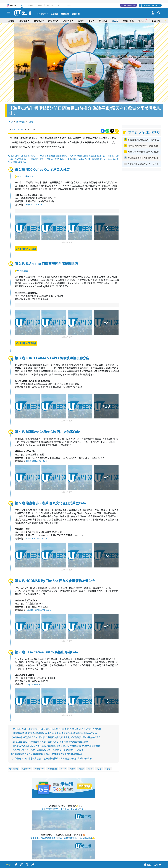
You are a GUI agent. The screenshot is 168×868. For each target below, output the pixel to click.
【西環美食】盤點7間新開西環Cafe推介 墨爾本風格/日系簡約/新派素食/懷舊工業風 (49, 741)
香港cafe (27, 769)
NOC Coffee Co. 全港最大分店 (23, 156)
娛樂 (80, 21)
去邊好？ (143, 21)
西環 (108, 769)
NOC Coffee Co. (24, 176)
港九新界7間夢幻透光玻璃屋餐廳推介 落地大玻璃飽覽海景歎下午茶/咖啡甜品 (46, 754)
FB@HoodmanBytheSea (38, 610)
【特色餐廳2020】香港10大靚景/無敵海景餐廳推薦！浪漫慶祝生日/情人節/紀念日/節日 (51, 758)
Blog (60, 5)
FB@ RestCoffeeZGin (37, 461)
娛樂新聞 (65, 14)
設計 (82, 769)
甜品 (91, 769)
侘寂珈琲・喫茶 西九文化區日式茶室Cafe (47, 159)
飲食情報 (67, 21)
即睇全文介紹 (26, 249)
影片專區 (103, 21)
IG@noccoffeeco (34, 204)
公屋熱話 (54, 14)
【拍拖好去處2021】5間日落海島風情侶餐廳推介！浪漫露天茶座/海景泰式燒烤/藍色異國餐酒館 (55, 746)
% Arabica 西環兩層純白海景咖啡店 (52, 156)
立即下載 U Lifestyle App (152, 5)
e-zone (69, 5)
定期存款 (76, 14)
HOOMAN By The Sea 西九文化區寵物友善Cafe (86, 159)
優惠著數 (23, 21)
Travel (30, 5)
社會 (90, 21)
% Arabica (21, 271)
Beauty (50, 5)
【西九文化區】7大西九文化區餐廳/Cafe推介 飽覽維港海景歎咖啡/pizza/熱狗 (47, 750)
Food (40, 5)
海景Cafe (40, 769)
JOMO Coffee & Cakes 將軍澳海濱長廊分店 (87, 156)
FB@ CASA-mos (34, 684)
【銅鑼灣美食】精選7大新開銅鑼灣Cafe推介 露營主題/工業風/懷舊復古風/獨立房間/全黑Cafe (54, 733)
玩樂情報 (38, 21)
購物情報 (52, 21)
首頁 (11, 122)
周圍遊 (115, 21)
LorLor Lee (18, 129)
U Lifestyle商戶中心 (128, 5)
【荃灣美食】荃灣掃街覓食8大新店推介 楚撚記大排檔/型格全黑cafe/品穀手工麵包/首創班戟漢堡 (56, 737)
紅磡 (99, 769)
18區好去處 (128, 21)
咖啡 (73, 769)
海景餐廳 (53, 769)
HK (22, 5)
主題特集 (156, 21)
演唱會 (11, 21)
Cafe (31, 122)
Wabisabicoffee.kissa (36, 538)
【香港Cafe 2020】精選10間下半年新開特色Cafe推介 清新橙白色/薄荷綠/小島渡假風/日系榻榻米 (56, 729)
